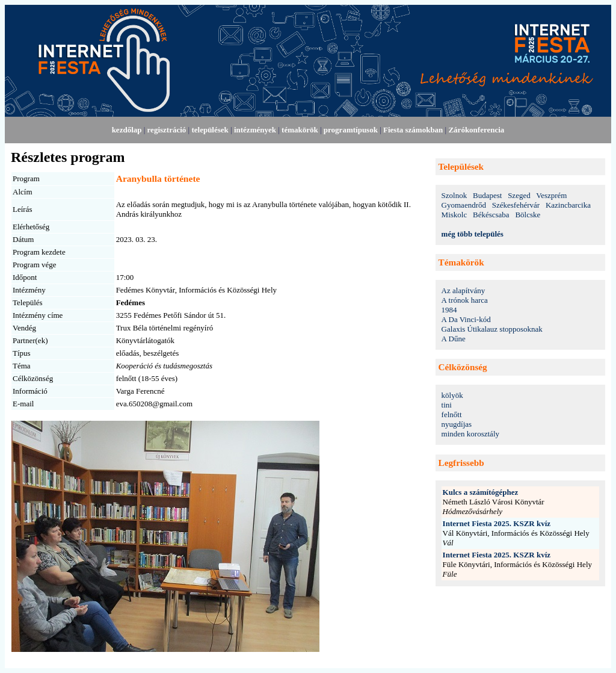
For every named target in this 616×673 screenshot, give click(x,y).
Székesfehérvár (516, 205)
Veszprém (551, 195)
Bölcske (528, 215)
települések (210, 130)
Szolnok (454, 195)
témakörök (300, 130)
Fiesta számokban (413, 130)
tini (447, 405)
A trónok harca (465, 300)
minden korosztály (470, 434)
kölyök (452, 395)
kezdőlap (127, 130)
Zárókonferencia (476, 130)
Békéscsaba (491, 215)
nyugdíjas (457, 424)
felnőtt (452, 414)
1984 (449, 310)
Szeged (519, 195)
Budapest (487, 195)
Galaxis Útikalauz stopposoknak (492, 329)
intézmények (255, 130)
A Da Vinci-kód (466, 319)
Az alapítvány (464, 290)
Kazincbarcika (568, 205)
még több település (473, 234)
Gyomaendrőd (464, 205)
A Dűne (454, 339)
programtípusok (351, 130)
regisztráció (167, 130)
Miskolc (454, 215)
